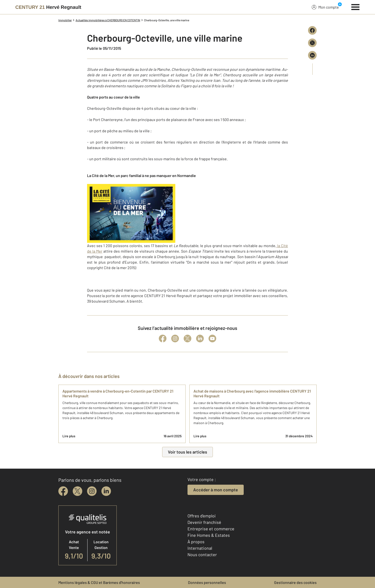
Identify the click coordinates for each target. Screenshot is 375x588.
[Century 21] (48, 7)
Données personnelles (207, 582)
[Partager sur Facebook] (312, 30)
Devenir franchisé (204, 522)
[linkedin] (106, 491)
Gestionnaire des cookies (295, 582)
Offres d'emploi (202, 516)
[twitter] (77, 491)
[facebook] (63, 491)
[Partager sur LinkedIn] (312, 55)
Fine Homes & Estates (209, 535)
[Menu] (356, 6)
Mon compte (325, 7)
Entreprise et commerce (211, 529)
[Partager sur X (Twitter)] (312, 43)
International (200, 548)
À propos (196, 542)
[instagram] (92, 491)
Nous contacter (202, 555)
